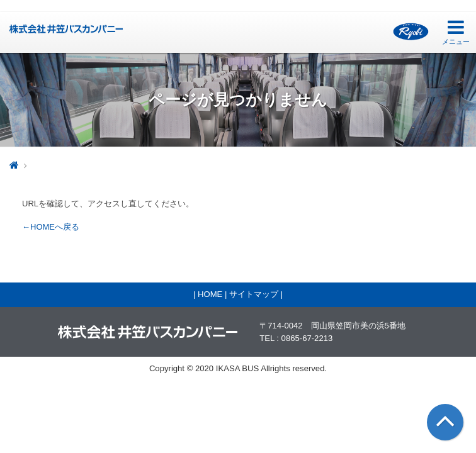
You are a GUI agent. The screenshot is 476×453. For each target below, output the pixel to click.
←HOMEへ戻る (51, 227)
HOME (210, 294)
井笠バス (66, 29)
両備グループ (411, 32)
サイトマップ (254, 294)
